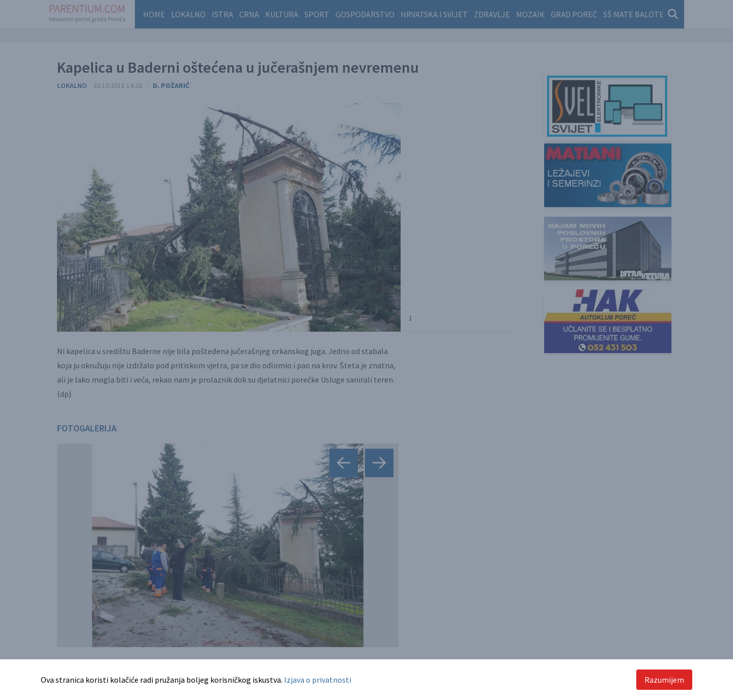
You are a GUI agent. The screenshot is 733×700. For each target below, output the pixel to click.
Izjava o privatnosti (318, 680)
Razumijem (664, 680)
